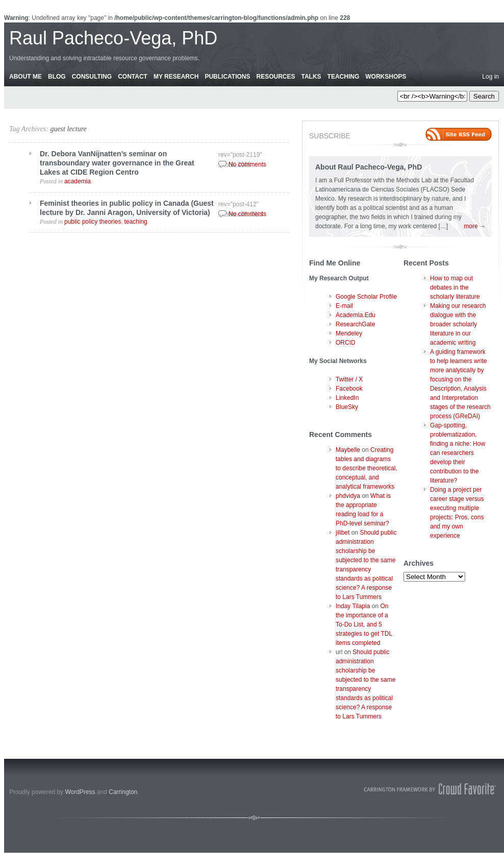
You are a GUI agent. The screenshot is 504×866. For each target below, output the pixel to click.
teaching (135, 222)
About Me (26, 77)
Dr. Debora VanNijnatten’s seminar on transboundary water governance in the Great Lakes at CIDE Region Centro (117, 163)
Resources (275, 77)
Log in (490, 77)
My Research (176, 77)
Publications (227, 77)
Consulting (92, 77)
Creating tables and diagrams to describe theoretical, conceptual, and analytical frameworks (367, 468)
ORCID (346, 343)
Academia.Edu (356, 315)
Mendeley (349, 333)
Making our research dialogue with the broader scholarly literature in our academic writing (458, 324)
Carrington (123, 792)
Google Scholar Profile (366, 297)
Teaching (344, 77)
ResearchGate (355, 324)
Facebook (349, 389)
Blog (57, 77)
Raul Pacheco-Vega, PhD (113, 38)
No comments (247, 164)
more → (475, 226)
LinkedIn (347, 398)
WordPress (80, 792)
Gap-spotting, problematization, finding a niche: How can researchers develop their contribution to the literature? (458, 453)
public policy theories (93, 222)
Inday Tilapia (353, 606)
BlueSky (347, 407)
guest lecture (68, 129)
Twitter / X (349, 379)
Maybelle (348, 450)
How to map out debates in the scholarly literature (455, 287)
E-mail (344, 306)
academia (78, 181)
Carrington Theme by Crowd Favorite (430, 789)
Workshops (386, 77)
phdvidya (348, 496)
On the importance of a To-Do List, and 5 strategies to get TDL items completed (364, 624)
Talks (311, 77)
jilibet (343, 533)
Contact (133, 77)
